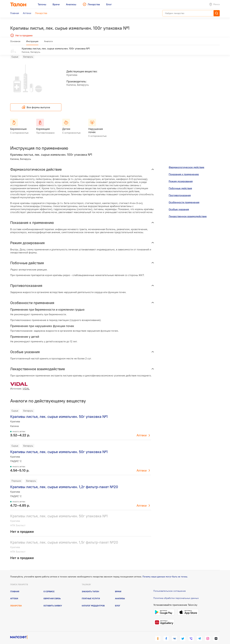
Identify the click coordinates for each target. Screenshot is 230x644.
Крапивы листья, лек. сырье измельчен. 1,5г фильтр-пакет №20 (64, 538)
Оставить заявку (53, 601)
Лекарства (16, 601)
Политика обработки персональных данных (176, 593)
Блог (118, 601)
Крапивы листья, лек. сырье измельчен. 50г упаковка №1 (59, 412)
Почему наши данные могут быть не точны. (165, 572)
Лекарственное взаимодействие (188, 212)
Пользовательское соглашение (170, 586)
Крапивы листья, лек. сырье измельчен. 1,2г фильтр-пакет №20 (64, 482)
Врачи (118, 587)
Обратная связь (52, 594)
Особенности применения (184, 198)
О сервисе (49, 587)
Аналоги (48, 43)
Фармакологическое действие (186, 163)
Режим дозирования (181, 177)
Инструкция (32, 43)
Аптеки (142, 431)
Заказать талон (90, 587)
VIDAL (26, 384)
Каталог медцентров (93, 601)
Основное (15, 43)
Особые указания (179, 205)
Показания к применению (184, 170)
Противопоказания (180, 191)
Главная (15, 587)
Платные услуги (91, 594)
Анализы (120, 594)
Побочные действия (180, 184)
